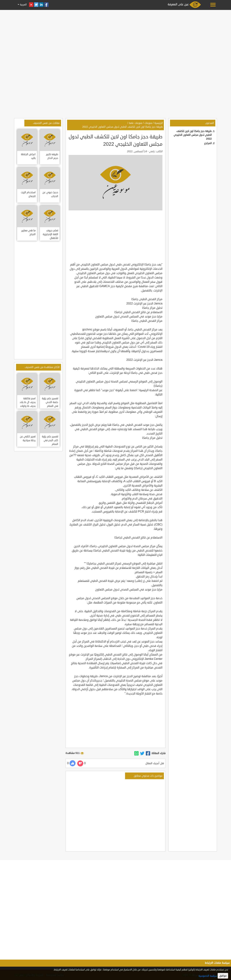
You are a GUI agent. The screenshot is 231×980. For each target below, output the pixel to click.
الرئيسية (159, 123)
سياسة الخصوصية (208, 976)
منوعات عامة (136, 123)
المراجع (208, 143)
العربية (23, 5)
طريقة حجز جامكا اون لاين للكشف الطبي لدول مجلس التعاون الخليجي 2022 (193, 135)
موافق (223, 976)
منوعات (148, 123)
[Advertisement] (115, 36)
